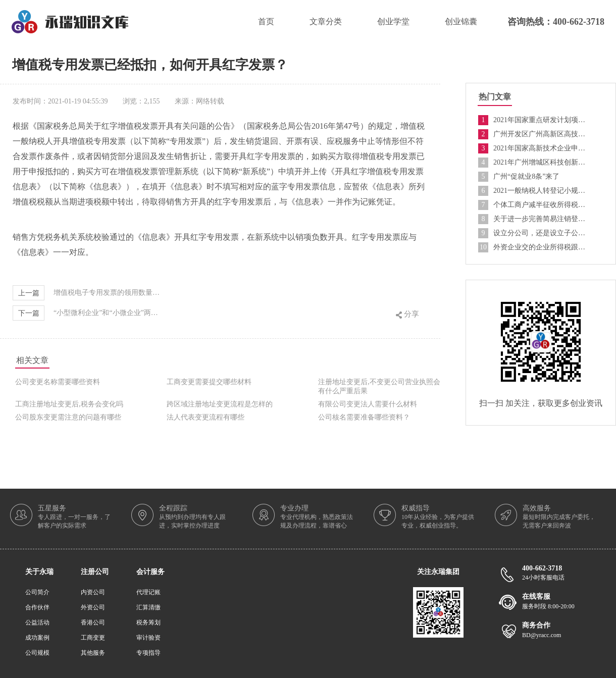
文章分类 (326, 21)
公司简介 (37, 592)
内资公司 (93, 592)
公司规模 (37, 653)
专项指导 (148, 653)
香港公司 (93, 622)
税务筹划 (148, 622)
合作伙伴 (37, 607)
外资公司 (93, 607)
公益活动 (37, 622)
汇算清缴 (148, 607)
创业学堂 (393, 21)
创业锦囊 (461, 21)
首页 (266, 21)
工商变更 (93, 638)
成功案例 (37, 638)
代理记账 (148, 592)
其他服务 (93, 653)
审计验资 (148, 638)
